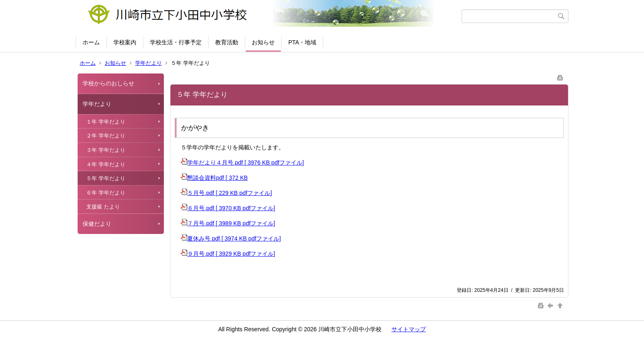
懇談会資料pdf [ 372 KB (214, 178)
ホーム (91, 42)
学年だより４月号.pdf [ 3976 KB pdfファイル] (242, 163)
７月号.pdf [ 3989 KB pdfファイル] (228, 223)
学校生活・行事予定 (176, 42)
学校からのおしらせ (108, 83)
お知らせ (263, 42)
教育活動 (227, 42)
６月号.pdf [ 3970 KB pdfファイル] (228, 208)
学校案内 (125, 42)
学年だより (148, 63)
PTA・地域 (302, 42)
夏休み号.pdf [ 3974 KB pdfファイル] (231, 238)
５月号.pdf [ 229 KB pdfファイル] (226, 193)
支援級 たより (103, 207)
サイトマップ (409, 329)
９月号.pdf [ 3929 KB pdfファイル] (228, 254)
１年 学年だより (106, 122)
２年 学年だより (106, 136)
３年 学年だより (106, 150)
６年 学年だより (106, 193)
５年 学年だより (106, 178)
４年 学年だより (106, 164)
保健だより (97, 224)
